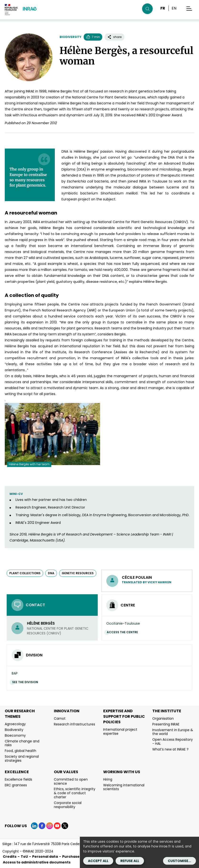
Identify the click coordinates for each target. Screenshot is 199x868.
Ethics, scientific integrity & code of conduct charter (75, 793)
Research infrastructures (74, 724)
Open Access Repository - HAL (173, 742)
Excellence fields (18, 779)
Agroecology (15, 724)
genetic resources (78, 573)
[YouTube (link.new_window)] (57, 826)
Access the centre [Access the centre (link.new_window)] (124, 632)
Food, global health (20, 751)
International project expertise (120, 731)
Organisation (163, 718)
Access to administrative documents (37, 862)
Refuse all (130, 861)
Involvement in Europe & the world (173, 732)
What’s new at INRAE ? (170, 749)
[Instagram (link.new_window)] (50, 826)
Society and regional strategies (22, 758)
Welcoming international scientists (124, 787)
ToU (24, 857)
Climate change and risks (22, 743)
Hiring (108, 779)
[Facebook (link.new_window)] (42, 826)
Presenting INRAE (166, 724)
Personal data (45, 857)
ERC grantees (16, 785)
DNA (51, 573)
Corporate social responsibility (68, 805)
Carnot (60, 718)
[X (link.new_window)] (65, 826)
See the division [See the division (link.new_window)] (26, 682)
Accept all (98, 861)
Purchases (72, 857)
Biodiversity (70, 37)
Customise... (179, 861)
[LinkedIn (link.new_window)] (34, 826)
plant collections (25, 573)
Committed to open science (71, 781)
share (115, 37)
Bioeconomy (15, 735)
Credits (10, 857)
